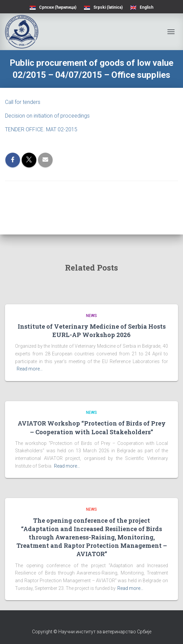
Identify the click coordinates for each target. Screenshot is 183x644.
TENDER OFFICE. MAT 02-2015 (41, 129)
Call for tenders (23, 102)
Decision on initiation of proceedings (47, 116)
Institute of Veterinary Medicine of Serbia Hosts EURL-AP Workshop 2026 (92, 331)
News (91, 316)
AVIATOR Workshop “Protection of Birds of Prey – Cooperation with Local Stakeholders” (92, 427)
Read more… (30, 369)
